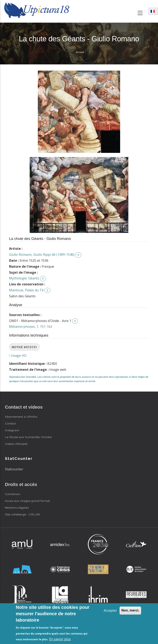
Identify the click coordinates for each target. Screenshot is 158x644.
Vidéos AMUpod (16, 444)
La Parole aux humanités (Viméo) (28, 437)
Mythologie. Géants (24, 278)
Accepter (110, 610)
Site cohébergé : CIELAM (22, 514)
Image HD (18, 356)
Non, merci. (130, 610)
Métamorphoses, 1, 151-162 (31, 327)
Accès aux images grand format (27, 501)
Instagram (12, 430)
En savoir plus (60, 639)
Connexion (13, 494)
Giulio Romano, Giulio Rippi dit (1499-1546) (42, 255)
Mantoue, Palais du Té (26, 290)
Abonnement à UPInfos (21, 417)
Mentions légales (17, 508)
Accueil (80, 52)
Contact (10, 423)
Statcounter (14, 469)
